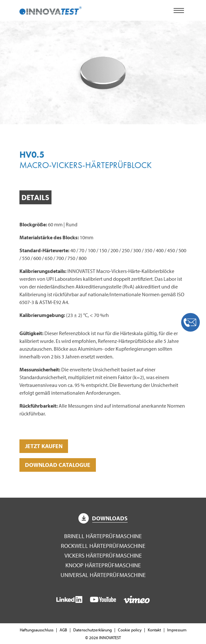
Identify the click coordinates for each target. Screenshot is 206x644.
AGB (63, 630)
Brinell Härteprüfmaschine (103, 536)
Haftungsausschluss (37, 630)
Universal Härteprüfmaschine (103, 575)
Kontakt (154, 630)
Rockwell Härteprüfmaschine (103, 546)
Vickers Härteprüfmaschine (103, 555)
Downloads (103, 518)
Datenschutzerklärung (92, 630)
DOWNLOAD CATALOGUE (58, 465)
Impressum (177, 630)
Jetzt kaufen (44, 446)
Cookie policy (130, 630)
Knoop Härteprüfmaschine (103, 565)
